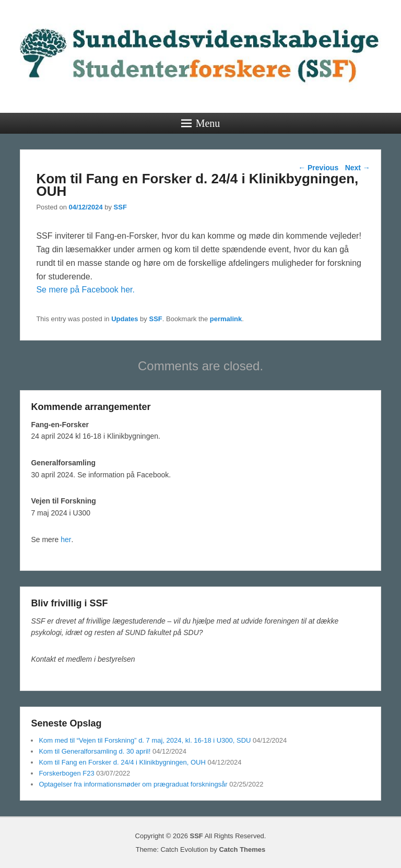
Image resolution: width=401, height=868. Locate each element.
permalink (226, 319)
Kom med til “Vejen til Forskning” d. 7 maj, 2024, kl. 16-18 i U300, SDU (145, 740)
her (66, 539)
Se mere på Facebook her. (85, 290)
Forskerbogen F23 (66, 773)
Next (358, 168)
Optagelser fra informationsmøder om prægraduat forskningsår (133, 784)
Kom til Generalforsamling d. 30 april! (95, 751)
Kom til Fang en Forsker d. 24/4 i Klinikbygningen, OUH (122, 762)
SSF (120, 207)
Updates (125, 319)
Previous (318, 168)
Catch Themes (242, 849)
